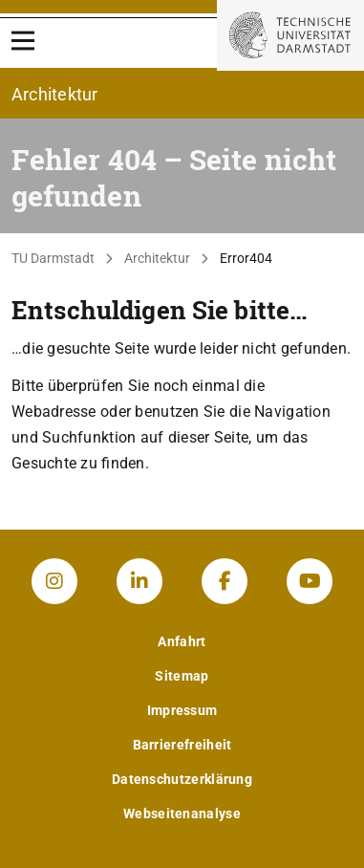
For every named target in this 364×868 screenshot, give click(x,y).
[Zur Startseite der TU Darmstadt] (290, 35)
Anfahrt (182, 641)
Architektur (157, 258)
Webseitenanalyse (182, 814)
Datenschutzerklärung (182, 779)
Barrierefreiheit (182, 745)
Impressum (182, 710)
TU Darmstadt (53, 258)
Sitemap (182, 676)
